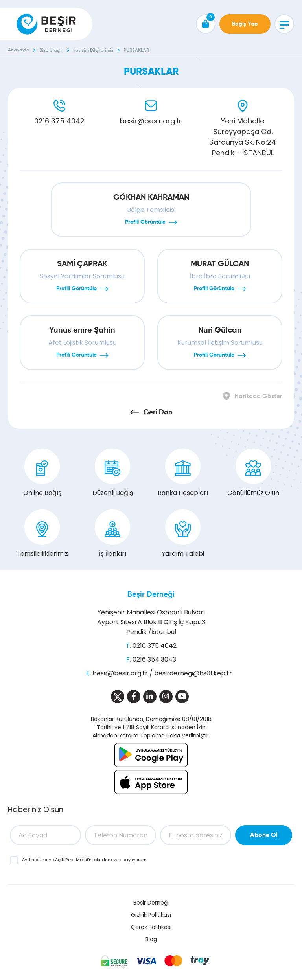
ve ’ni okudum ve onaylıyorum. (85, 860)
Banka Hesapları (183, 473)
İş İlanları (112, 534)
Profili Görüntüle (145, 222)
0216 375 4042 (59, 121)
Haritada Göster (258, 397)
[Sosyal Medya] (118, 697)
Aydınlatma (35, 860)
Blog (151, 939)
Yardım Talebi (183, 534)
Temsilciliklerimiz (42, 534)
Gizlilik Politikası (151, 915)
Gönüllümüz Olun (253, 473)
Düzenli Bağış (113, 473)
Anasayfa (19, 50)
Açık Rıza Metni (72, 860)
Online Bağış (42, 473)
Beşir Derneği (151, 595)
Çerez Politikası (151, 927)
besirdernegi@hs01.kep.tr (193, 673)
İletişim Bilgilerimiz (93, 51)
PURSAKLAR (136, 51)
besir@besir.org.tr (151, 121)
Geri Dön (158, 412)
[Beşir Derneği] (46, 24)
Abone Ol (264, 835)
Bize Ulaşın (51, 51)
